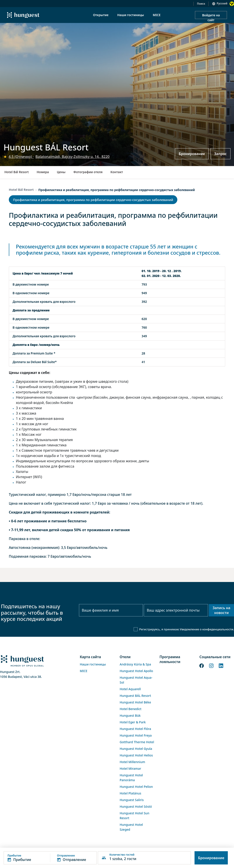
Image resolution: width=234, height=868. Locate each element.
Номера (43, 172)
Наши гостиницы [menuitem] (131, 15)
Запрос (220, 154)
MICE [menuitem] (157, 15)
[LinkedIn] (221, 665)
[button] (50, 858)
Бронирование (192, 154)
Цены (61, 172)
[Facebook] (202, 665)
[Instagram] (211, 665)
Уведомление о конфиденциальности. (207, 629)
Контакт (117, 172)
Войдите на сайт (211, 16)
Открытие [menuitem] (101, 15)
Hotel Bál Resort (17, 172)
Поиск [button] (201, 4)
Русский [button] (222, 3)
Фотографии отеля (88, 172)
